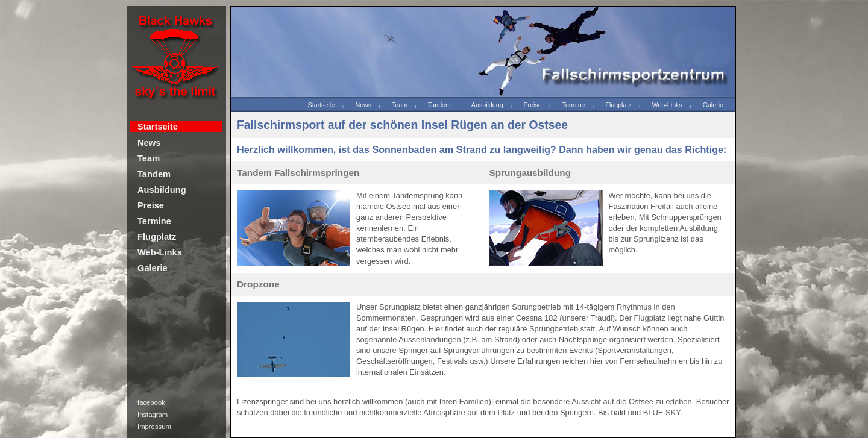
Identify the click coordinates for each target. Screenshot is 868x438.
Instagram (153, 415)
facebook (151, 402)
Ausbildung (162, 190)
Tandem (154, 174)
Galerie (153, 268)
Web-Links (160, 252)
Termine (154, 221)
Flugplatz (157, 237)
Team (149, 158)
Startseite (158, 127)
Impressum (154, 427)
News (149, 143)
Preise (151, 205)
